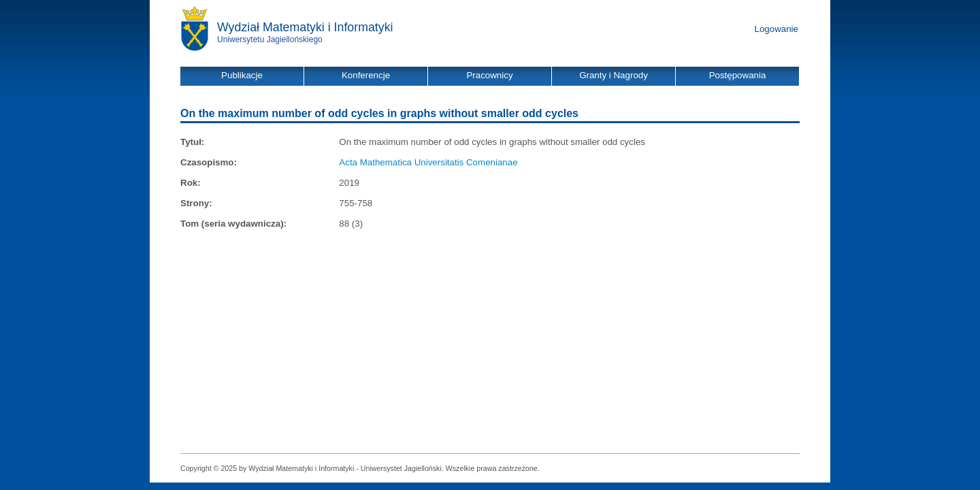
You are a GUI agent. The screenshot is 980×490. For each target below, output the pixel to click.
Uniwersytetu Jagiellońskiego (270, 39)
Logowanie (777, 29)
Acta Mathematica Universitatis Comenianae (428, 162)
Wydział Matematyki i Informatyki (305, 27)
